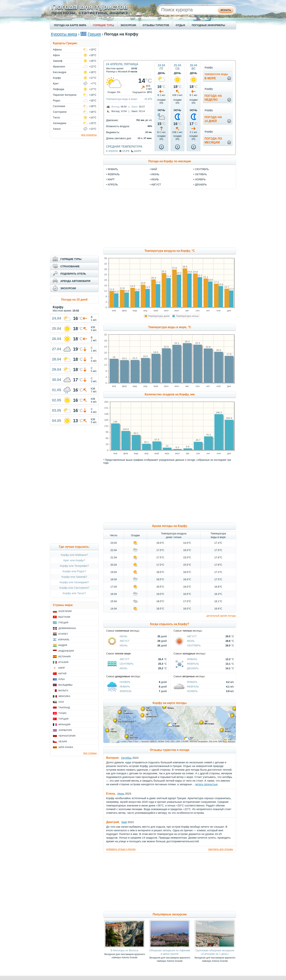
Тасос (57, 117)
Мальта (63, 691)
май (154, 169)
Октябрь (126, 758)
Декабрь (193, 668)
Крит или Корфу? (74, 560)
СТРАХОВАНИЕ (70, 266)
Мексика (64, 696)
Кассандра (60, 72)
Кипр (62, 668)
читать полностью (206, 784)
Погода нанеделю (213, 98)
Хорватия (65, 730)
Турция (63, 719)
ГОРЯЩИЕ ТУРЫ (103, 25)
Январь (192, 659)
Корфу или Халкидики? (74, 582)
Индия (63, 645)
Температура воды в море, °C (170, 327)
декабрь (201, 185)
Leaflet (123, 741)
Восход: (116, 107)
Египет (63, 634)
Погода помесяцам (213, 140)
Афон (56, 55)
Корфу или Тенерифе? (74, 566)
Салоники (59, 106)
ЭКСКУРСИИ (128, 25)
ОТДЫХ (180, 25)
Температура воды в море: (122, 99)
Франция (64, 724)
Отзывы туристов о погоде (170, 750)
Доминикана (67, 628)
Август (124, 641)
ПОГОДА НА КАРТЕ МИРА (70, 25)
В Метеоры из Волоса (124, 950)
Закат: (135, 107)
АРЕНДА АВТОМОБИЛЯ (75, 281)
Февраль (193, 664)
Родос (57, 100)
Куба (62, 679)
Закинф (58, 61)
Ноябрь (125, 682)
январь (113, 169)
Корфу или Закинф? (74, 577)
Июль (123, 636)
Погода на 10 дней (74, 300)
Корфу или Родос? (74, 571)
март (111, 179)
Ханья (57, 129)
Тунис (63, 713)
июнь (155, 174)
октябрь (201, 174)
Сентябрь (194, 645)
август (156, 185)
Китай (62, 674)
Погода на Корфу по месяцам (170, 161)
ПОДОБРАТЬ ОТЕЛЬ (73, 274)
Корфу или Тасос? (74, 593)
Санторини (60, 112)
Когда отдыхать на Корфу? (170, 624)
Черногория (67, 736)
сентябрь (202, 169)
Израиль (64, 640)
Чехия (63, 741)
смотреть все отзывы (221, 849)
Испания (64, 657)
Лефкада (59, 89)
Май (124, 822)
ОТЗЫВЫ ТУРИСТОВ (156, 25)
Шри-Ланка (66, 747)
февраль (114, 174)
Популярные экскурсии (170, 914)
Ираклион (59, 67)
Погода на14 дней (213, 119)
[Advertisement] (170, 48)
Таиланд (64, 708)
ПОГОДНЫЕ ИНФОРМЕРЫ (208, 25)
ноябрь (200, 179)
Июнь (124, 645)
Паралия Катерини (65, 95)
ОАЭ (61, 702)
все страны (90, 753)
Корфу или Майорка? (74, 555)
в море (216, 76)
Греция (94, 34)
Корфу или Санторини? (74, 588)
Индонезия (66, 651)
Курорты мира (64, 34)
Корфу (57, 78)
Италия (63, 662)
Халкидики (60, 123)
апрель (113, 185)
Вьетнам (64, 617)
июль (155, 179)
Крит (56, 83)
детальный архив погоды (221, 616)
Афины (57, 50)
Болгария (65, 611)
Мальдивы (65, 685)
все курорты (89, 135)
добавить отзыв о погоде (121, 849)
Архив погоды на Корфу (170, 526)
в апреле (112, 151)
